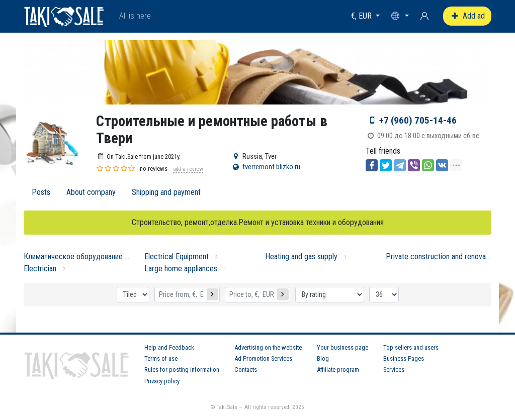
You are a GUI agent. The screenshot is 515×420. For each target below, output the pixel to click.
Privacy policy (162, 381)
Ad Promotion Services (263, 358)
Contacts (246, 370)
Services (394, 370)
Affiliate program (338, 370)
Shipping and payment (166, 192)
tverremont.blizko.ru (271, 167)
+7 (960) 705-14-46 (418, 120)
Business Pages (404, 358)
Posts (41, 192)
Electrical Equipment (177, 256)
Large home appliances (181, 269)
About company (91, 192)
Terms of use (161, 358)
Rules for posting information (182, 370)
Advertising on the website (268, 347)
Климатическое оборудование (73, 256)
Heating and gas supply (301, 256)
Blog (323, 358)
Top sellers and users (411, 347)
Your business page (342, 347)
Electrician (40, 269)
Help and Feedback (169, 347)
